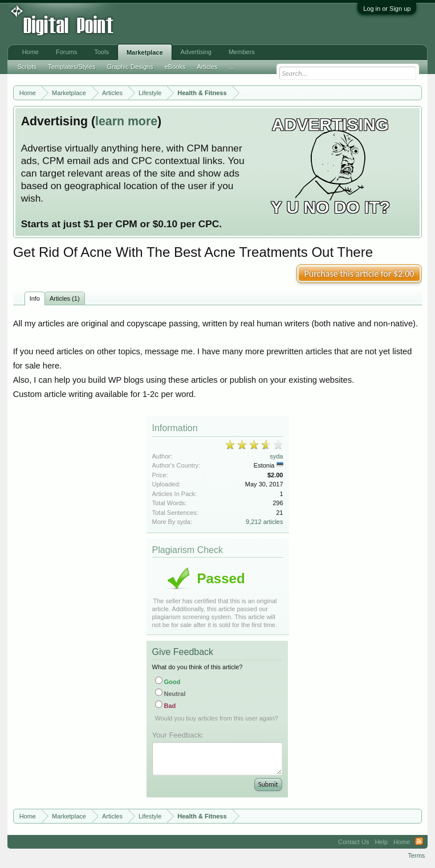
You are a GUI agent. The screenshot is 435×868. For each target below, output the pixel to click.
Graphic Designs (130, 67)
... (232, 67)
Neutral (170, 694)
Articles (207, 67)
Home (31, 52)
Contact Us (353, 842)
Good (168, 682)
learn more (126, 121)
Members (242, 52)
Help (381, 842)
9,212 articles (264, 522)
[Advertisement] (188, 24)
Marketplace (145, 52)
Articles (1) (65, 298)
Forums (66, 52)
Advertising (196, 52)
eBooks (175, 67)
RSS (419, 842)
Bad (166, 706)
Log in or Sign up (387, 9)
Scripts (27, 67)
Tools (101, 52)
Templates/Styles (72, 67)
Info (35, 298)
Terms (416, 855)
